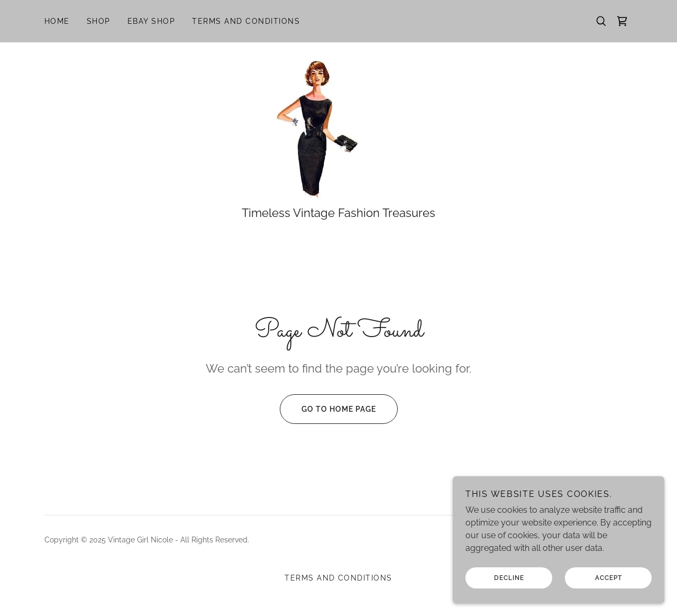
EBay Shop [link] (151, 21)
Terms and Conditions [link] (246, 21)
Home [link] (57, 21)
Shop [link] (99, 21)
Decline (509, 600)
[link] (622, 21)
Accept (609, 600)
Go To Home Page (328, 409)
